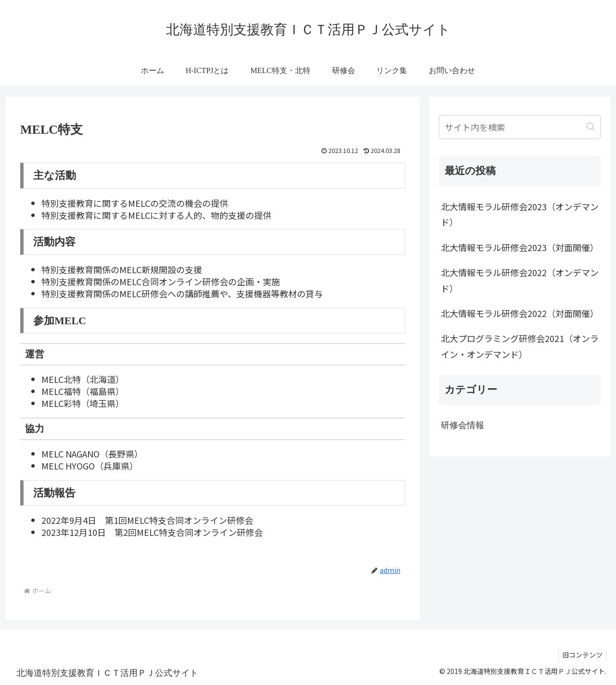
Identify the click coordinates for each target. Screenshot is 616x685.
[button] (591, 127)
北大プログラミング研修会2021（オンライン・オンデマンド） (520, 346)
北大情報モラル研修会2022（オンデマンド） (520, 280)
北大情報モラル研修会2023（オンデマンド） (520, 214)
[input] (520, 127)
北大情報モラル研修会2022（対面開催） (520, 313)
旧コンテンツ (581, 655)
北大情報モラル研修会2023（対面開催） (520, 247)
